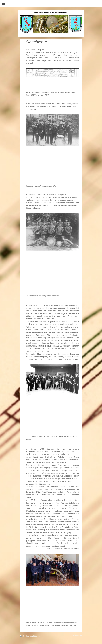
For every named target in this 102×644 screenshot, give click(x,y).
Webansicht (78, 636)
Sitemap (37, 636)
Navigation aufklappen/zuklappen (51, 4)
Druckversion (27, 636)
